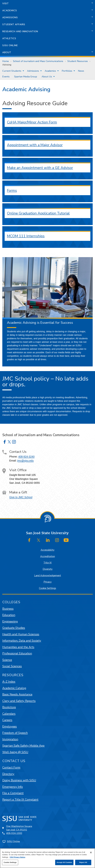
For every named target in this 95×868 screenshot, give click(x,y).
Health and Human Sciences (21, 634)
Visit (6, 3)
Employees (10, 726)
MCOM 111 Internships (26, 236)
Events (6, 77)
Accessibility (47, 550)
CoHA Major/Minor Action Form (32, 122)
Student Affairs (14, 24)
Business (8, 609)
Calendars (9, 714)
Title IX (47, 563)
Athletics (9, 38)
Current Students (12, 71)
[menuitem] (12, 71)
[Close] (91, 852)
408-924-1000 (14, 833)
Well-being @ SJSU (15, 752)
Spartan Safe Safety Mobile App (23, 746)
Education (9, 615)
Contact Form (11, 767)
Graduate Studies (14, 628)
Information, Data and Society (22, 641)
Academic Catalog (14, 688)
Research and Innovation (20, 31)
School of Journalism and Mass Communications (38, 61)
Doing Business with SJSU (19, 780)
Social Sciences (12, 666)
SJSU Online (10, 45)
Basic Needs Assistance (17, 694)
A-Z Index (9, 682)
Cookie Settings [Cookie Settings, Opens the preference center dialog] (10, 862)
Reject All (83, 862)
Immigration (10, 739)
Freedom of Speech (15, 733)
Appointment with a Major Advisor (35, 145)
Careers (7, 720)
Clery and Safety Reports (19, 701)
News (81, 71)
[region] (47, 858)
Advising (7, 65)
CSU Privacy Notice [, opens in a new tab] (17, 857)
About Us (47, 77)
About (7, 52)
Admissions (10, 17)
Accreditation (48, 556)
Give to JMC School (21, 497)
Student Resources (78, 61)
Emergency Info (13, 787)
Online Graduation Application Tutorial (38, 213)
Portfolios (67, 71)
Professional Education (17, 653)
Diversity (48, 569)
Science (7, 660)
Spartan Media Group (26, 77)
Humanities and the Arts (18, 647)
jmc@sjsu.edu (25, 461)
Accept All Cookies (64, 862)
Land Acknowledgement (48, 576)
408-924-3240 (26, 457)
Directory (8, 774)
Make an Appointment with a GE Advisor (40, 168)
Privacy (48, 582)
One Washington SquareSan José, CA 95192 (19, 828)
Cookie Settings (47, 588)
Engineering (10, 621)
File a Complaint (13, 793)
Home (6, 61)
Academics (10, 10)
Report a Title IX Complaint (20, 800)
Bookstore (9, 707)
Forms (12, 191)
